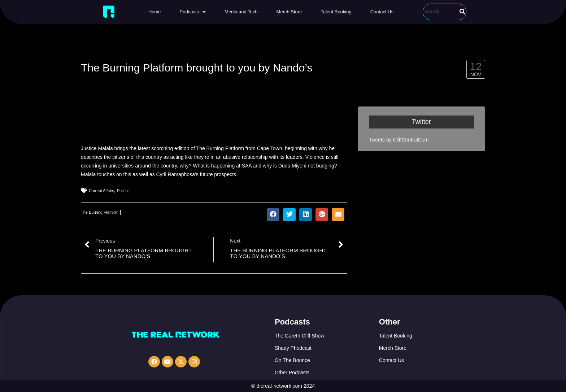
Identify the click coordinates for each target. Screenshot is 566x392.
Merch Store (289, 12)
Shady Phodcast (293, 348)
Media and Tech (241, 12)
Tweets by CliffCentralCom (399, 140)
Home (155, 12)
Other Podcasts (292, 373)
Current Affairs (101, 191)
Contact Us (382, 12)
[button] (193, 12)
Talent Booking (336, 12)
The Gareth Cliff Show (299, 336)
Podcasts (193, 12)
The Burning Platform (100, 212)
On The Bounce (292, 360)
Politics (123, 191)
